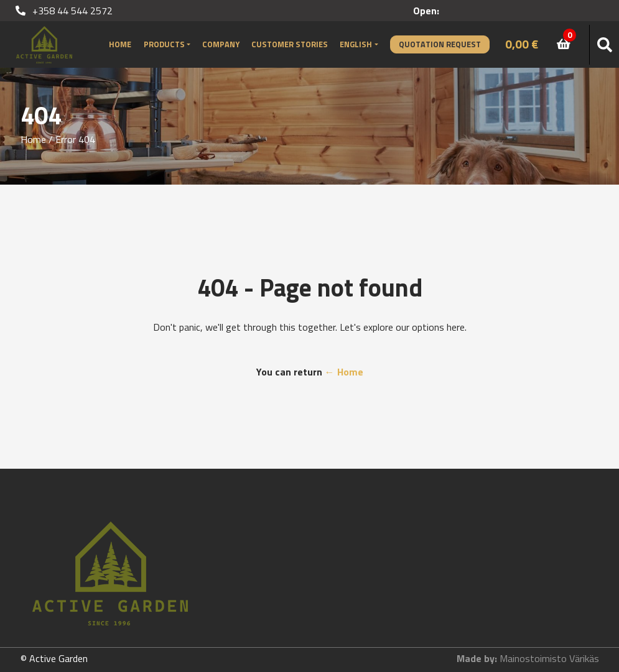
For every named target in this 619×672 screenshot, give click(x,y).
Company (221, 44)
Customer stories (290, 44)
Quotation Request (440, 44)
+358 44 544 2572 (64, 11)
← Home (344, 372)
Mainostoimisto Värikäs (549, 658)
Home (120, 44)
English (356, 44)
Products (164, 44)
